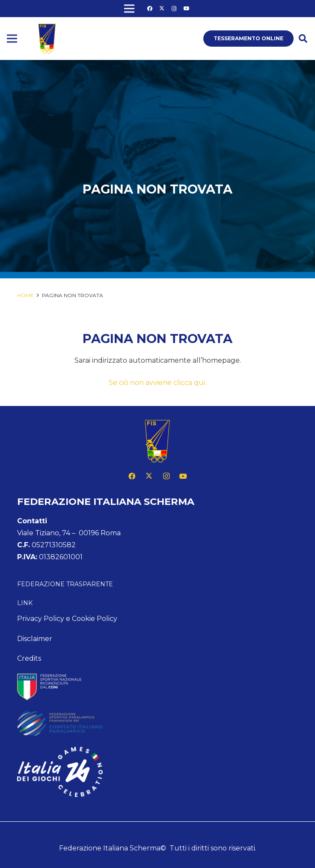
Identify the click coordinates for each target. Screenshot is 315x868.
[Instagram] (174, 9)
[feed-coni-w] (157, 687)
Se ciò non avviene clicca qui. (157, 383)
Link (25, 603)
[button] (303, 39)
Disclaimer (35, 639)
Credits (29, 658)
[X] (162, 9)
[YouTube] (187, 9)
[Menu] (12, 39)
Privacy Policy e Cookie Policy (67, 619)
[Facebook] (150, 9)
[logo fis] (47, 39)
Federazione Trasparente (65, 584)
